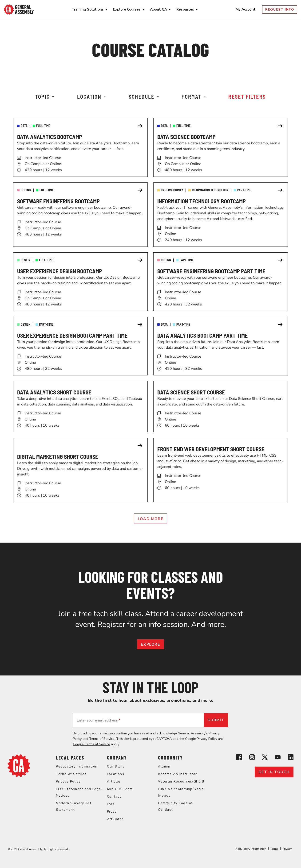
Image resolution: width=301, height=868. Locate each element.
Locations (116, 774)
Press (112, 812)
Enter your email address (99, 720)
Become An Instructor (178, 774)
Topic (45, 96)
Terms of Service (102, 739)
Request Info (280, 10)
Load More (150, 519)
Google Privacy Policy (201, 739)
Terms (274, 849)
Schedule (144, 96)
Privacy (287, 849)
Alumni (164, 766)
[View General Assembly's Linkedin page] (291, 758)
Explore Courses (127, 9)
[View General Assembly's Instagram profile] (252, 758)
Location (91, 96)
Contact (114, 797)
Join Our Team (120, 789)
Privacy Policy (68, 781)
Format (193, 96)
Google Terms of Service (91, 744)
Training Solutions (88, 9)
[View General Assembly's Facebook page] (239, 758)
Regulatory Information (77, 766)
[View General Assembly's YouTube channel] (278, 758)
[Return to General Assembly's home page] (19, 776)
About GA (158, 9)
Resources (185, 9)
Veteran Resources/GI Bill (181, 781)
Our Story (116, 766)
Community (170, 758)
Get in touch (274, 772)
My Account (246, 9)
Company (117, 758)
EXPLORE (150, 644)
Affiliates (115, 819)
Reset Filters (247, 96)
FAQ (111, 804)
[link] (80, 147)
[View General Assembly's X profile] (265, 758)
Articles (114, 781)
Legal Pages (70, 758)
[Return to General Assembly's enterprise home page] (19, 10)
